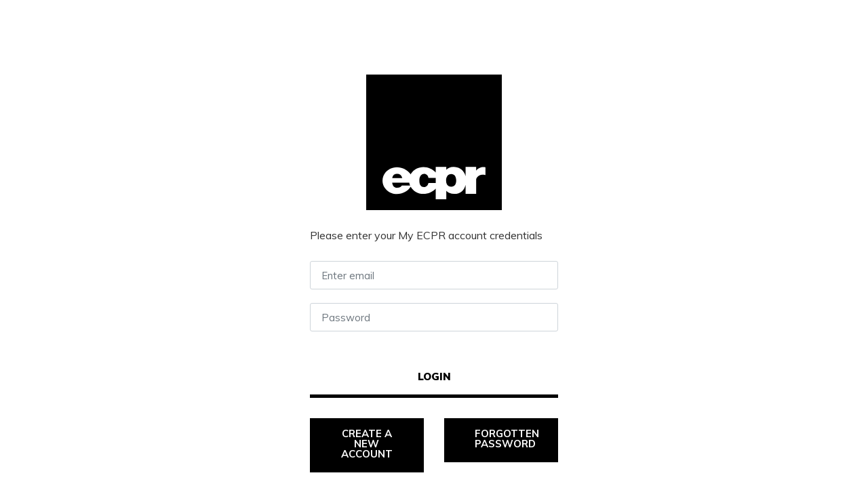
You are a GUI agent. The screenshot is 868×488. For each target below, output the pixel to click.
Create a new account (368, 444)
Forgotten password (508, 439)
